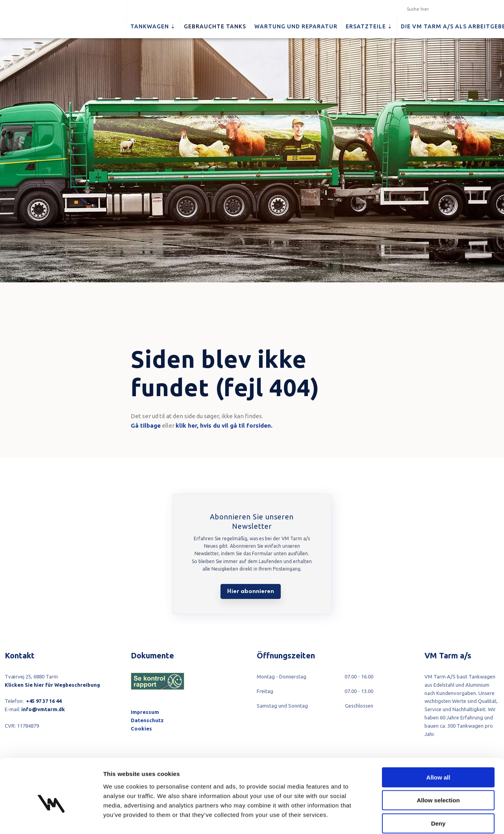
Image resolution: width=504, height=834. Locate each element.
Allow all (438, 738)
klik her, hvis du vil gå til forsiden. (224, 425)
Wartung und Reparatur (296, 26)
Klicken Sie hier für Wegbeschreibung (52, 685)
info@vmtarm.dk (43, 709)
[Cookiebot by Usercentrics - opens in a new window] (51, 819)
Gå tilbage (146, 425)
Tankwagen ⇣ (153, 26)
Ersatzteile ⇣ (369, 26)
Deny (438, 784)
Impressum (145, 712)
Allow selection (438, 761)
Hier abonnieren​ (251, 591)
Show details (413, 818)
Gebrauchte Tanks (215, 26)
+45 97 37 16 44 (44, 701)
